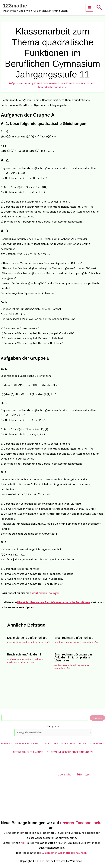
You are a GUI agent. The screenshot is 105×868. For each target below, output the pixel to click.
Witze (82, 743)
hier (23, 843)
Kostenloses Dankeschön (58, 743)
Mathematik (89, 83)
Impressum (97, 743)
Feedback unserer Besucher (19, 743)
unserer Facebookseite (81, 823)
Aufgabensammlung (21, 83)
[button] (99, 8)
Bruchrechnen (14, 642)
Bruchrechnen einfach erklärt (74, 638)
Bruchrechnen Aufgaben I (24, 654)
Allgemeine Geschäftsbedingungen (70, 752)
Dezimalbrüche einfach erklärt (27, 638)
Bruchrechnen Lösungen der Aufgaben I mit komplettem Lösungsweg (73, 657)
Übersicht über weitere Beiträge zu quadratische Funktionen (54, 602)
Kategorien (53, 726)
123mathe (15, 6)
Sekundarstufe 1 (43, 642)
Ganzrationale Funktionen (65, 83)
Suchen (97, 718)
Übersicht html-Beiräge (74, 774)
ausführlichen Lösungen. (45, 593)
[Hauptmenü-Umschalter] (90, 8)
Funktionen (41, 83)
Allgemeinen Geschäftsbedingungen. (65, 853)
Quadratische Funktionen (52, 87)
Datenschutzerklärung (28, 752)
